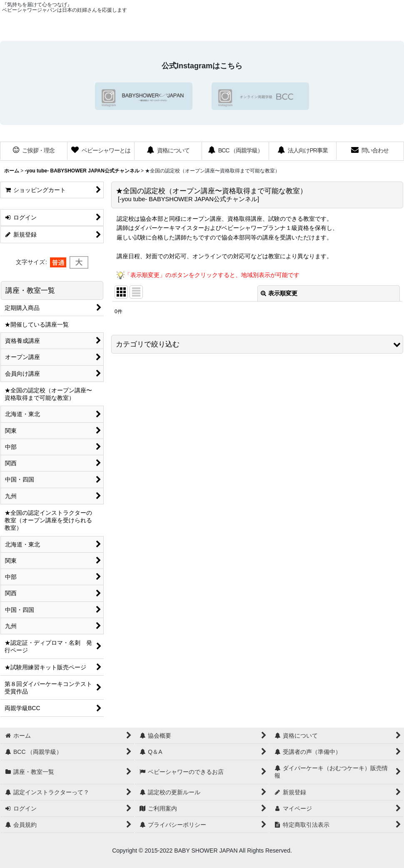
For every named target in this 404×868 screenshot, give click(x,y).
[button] (257, 344)
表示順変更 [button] (279, 293)
